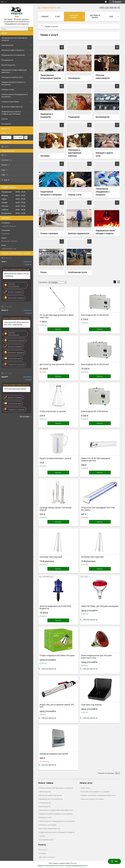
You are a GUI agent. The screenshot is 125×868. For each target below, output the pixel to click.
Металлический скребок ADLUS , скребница (16, 275)
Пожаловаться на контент (54, 866)
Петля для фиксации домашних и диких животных (57, 316)
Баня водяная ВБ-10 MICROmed (95, 315)
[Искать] (31, 29)
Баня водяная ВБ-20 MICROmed (95, 364)
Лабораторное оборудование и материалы (15, 96)
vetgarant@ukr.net (9, 249)
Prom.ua (73, 863)
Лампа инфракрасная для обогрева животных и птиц (96, 657)
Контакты (43, 850)
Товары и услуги (73, 16)
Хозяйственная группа (77, 272)
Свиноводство (7, 45)
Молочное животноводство (13, 50)
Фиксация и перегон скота (12, 77)
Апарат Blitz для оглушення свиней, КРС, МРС (57, 706)
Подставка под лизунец (91, 705)
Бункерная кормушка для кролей (54, 754)
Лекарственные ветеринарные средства (14, 39)
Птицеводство (7, 60)
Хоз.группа (6, 124)
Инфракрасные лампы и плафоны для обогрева (11, 113)
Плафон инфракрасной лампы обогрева (57, 655)
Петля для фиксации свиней (15, 389)
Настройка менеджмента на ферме (95, 792)
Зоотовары (45, 156)
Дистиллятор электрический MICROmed (57, 364)
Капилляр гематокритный (51, 557)
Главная (45, 17)
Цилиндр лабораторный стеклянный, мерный (56, 509)
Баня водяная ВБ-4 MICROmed (94, 411)
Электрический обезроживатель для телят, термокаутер (17, 323)
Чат (114, 861)
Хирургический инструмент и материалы (13, 83)
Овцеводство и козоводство (13, 55)
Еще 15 (7, 180)
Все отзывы (25, 416)
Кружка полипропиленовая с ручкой (55, 458)
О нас (58, 17)
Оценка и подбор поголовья (92, 799)
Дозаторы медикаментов (12, 107)
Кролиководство (8, 65)
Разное (5, 119)
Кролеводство (45, 806)
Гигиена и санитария (10, 102)
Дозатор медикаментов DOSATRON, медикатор (56, 607)
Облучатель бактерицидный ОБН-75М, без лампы (98, 509)
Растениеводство (46, 840)
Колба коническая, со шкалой (53, 411)
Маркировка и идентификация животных (14, 71)
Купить (58, 329)
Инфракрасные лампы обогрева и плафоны (105, 232)
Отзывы (42, 853)
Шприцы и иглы (8, 89)
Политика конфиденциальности (76, 866)
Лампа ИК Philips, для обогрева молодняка (100, 606)
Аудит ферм (85, 788)
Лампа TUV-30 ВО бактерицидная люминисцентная (96, 459)
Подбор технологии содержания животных (98, 795)
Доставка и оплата (95, 16)
